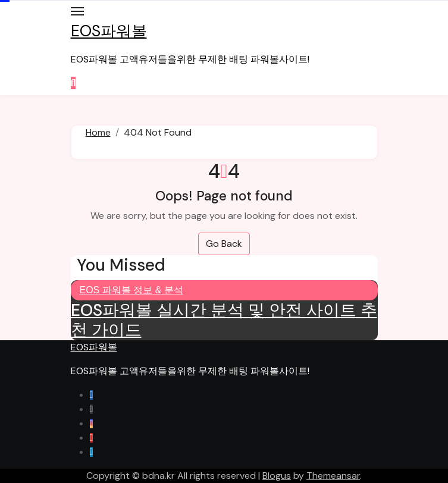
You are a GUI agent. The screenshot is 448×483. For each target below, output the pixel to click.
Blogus (277, 476)
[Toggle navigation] (77, 11)
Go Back (224, 244)
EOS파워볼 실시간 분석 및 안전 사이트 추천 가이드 (224, 320)
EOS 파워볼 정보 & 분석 (131, 290)
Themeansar (333, 476)
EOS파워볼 (109, 31)
